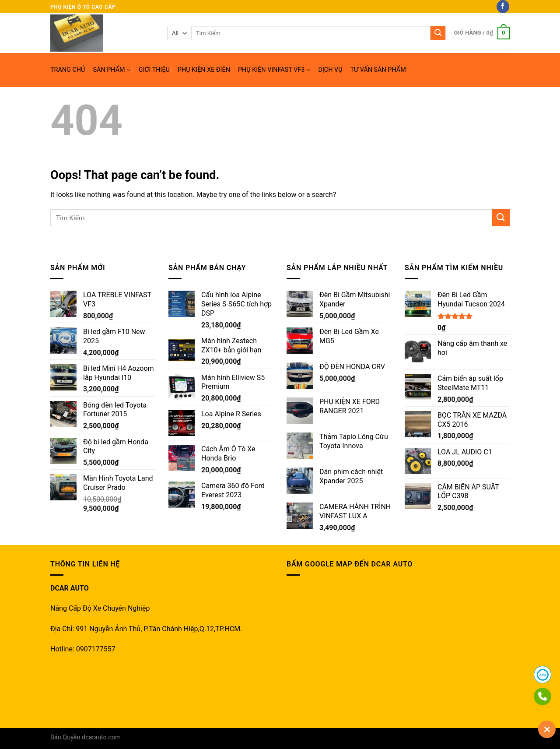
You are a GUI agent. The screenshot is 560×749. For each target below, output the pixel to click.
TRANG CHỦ (68, 70)
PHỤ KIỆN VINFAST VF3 (274, 70)
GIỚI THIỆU (154, 70)
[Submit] (501, 218)
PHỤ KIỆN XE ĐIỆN (204, 70)
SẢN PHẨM (112, 70)
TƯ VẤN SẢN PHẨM (378, 70)
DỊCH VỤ (330, 70)
